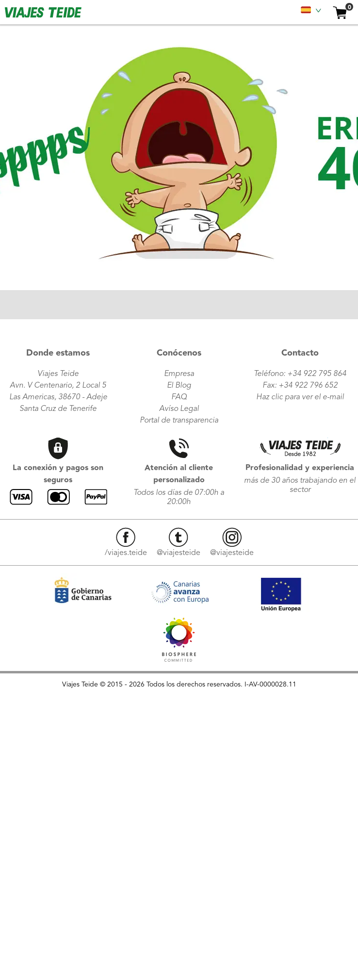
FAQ (179, 397)
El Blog (179, 386)
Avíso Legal (179, 409)
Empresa (179, 374)
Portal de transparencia (179, 421)
